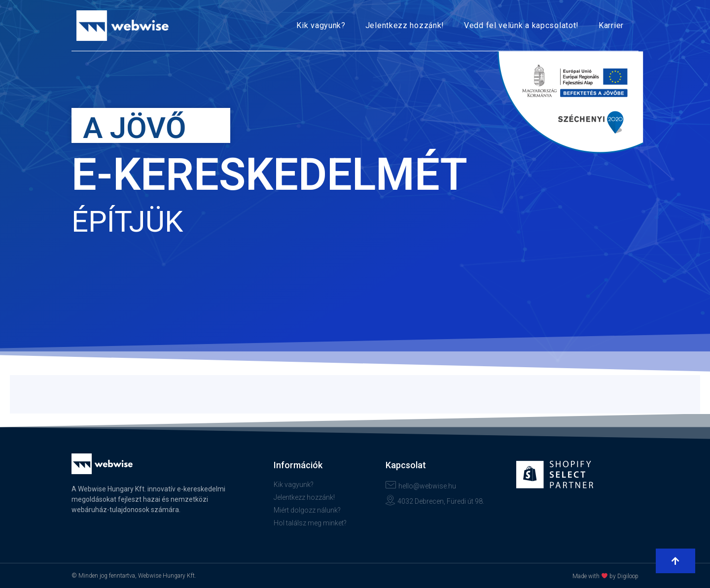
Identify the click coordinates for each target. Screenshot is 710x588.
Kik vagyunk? (321, 25)
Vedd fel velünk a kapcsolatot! (521, 25)
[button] (675, 561)
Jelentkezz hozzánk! (405, 25)
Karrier (611, 25)
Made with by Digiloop (605, 576)
